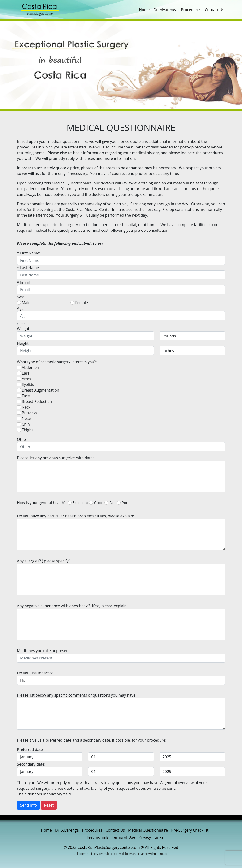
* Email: (24, 282)
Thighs (25, 430)
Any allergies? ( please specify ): (44, 561)
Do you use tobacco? (35, 673)
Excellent (78, 503)
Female (79, 303)
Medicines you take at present (43, 651)
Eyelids (26, 384)
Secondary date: (31, 764)
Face (23, 396)
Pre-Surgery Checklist (190, 830)
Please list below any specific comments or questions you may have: (77, 695)
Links (159, 837)
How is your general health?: (42, 503)
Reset (49, 805)
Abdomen (28, 367)
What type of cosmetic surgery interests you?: (57, 362)
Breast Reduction (35, 401)
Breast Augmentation (38, 390)
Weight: (24, 329)
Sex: (21, 297)
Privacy (145, 837)
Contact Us (214, 10)
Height (23, 343)
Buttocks (27, 413)
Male (24, 303)
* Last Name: (28, 268)
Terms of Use (123, 837)
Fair (110, 503)
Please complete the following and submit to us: (60, 244)
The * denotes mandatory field (44, 794)
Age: (21, 308)
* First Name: (29, 253)
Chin (23, 424)
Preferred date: (30, 750)
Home (144, 10)
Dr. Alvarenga (165, 10)
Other (22, 439)
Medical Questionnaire (148, 830)
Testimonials (97, 837)
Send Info (28, 805)
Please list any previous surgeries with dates (56, 458)
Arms (24, 379)
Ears (23, 373)
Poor (123, 503)
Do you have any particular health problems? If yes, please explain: (76, 516)
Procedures (191, 10)
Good (96, 503)
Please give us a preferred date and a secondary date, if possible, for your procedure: (92, 740)
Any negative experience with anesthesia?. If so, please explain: (72, 606)
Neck (24, 407)
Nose (24, 419)
